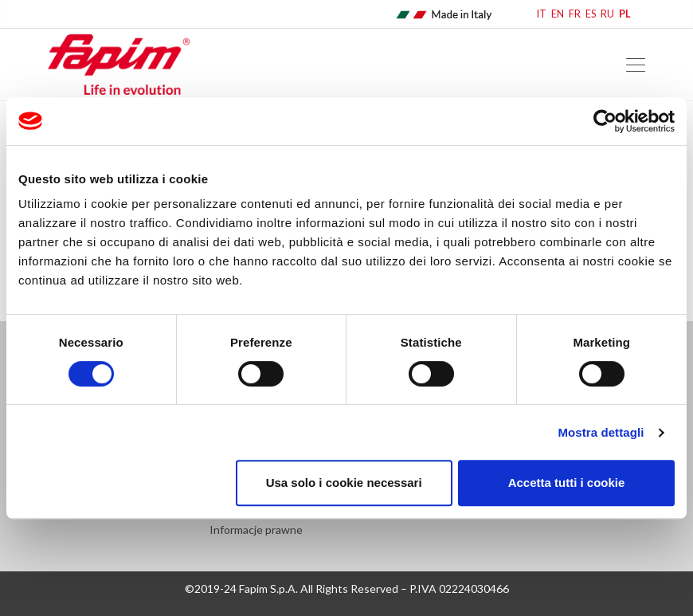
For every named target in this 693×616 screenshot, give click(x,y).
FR (575, 14)
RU (607, 14)
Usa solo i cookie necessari (344, 483)
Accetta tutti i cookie (567, 483)
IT (542, 14)
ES (591, 14)
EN (558, 14)
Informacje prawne (256, 530)
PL (625, 14)
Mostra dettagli (601, 432)
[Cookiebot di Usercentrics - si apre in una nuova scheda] (605, 121)
